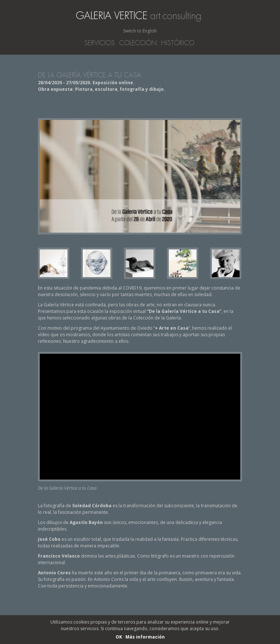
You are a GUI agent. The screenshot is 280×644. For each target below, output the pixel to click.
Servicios (100, 43)
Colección (138, 43)
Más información (145, 637)
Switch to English (140, 31)
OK (119, 637)
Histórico (178, 43)
